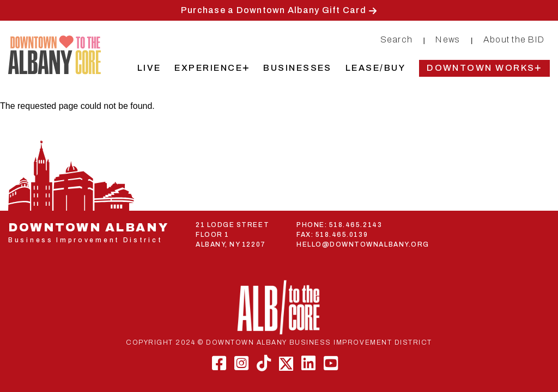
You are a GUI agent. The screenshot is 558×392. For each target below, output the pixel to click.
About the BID (514, 39)
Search (397, 39)
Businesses (298, 68)
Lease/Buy (375, 68)
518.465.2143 (356, 225)
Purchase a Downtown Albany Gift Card (274, 10)
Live (149, 68)
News (448, 39)
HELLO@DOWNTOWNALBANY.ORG (363, 244)
